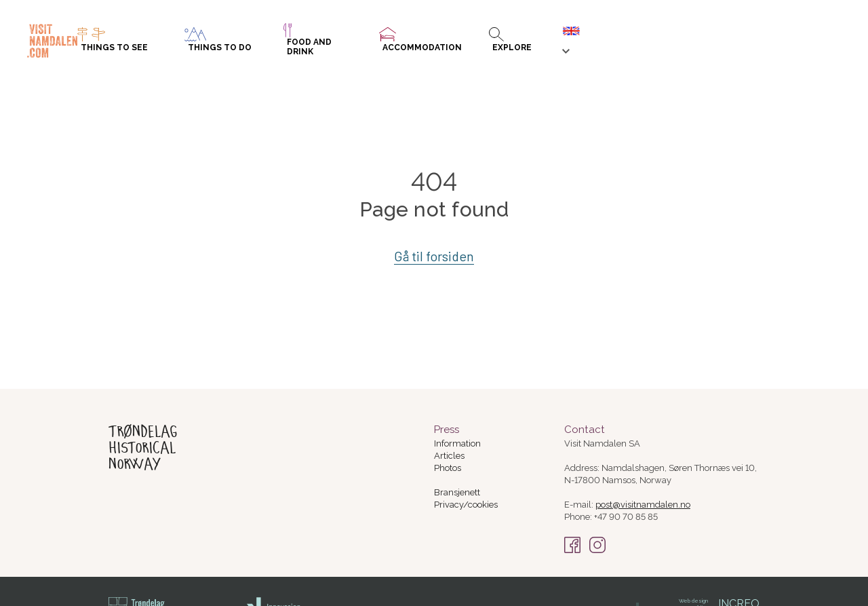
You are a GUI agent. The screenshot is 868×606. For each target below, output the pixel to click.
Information (457, 443)
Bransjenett (457, 492)
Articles (449, 456)
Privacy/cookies (466, 505)
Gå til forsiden (434, 256)
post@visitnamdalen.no (643, 505)
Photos (448, 468)
